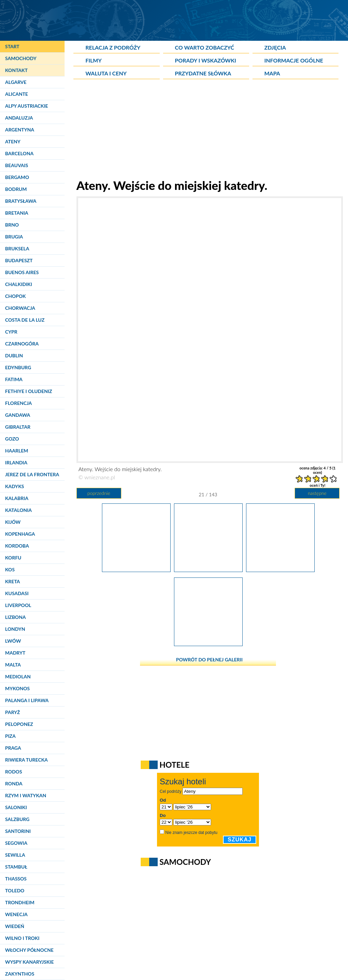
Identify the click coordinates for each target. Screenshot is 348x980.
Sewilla (15, 855)
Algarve (16, 82)
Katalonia (18, 510)
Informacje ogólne (294, 60)
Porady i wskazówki (206, 60)
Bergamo (17, 177)
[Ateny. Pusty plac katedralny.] (136, 570)
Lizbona (15, 617)
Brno (12, 225)
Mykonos (17, 688)
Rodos (14, 772)
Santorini (18, 831)
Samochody (21, 58)
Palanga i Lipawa (27, 700)
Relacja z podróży (113, 47)
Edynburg (18, 367)
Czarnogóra (22, 344)
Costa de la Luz (25, 320)
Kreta (13, 581)
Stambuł (16, 867)
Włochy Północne (29, 950)
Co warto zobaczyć (205, 47)
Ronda (14, 783)
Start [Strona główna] (12, 46)
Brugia (14, 237)
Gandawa (18, 415)
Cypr (11, 332)
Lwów (13, 641)
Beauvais (17, 165)
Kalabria (17, 498)
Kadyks (15, 486)
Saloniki (16, 807)
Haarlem (17, 451)
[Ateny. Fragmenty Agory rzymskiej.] (208, 644)
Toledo (15, 890)
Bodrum (16, 189)
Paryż (13, 712)
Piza (10, 736)
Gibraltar (18, 427)
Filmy (93, 60)
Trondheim (20, 902)
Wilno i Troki (22, 938)
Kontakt (16, 70)
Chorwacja (20, 308)
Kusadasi (17, 593)
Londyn (15, 629)
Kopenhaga (20, 534)
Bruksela (17, 248)
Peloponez (19, 724)
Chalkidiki (19, 284)
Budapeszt (19, 260)
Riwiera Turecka (27, 760)
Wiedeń (15, 926)
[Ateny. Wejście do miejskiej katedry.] (208, 570)
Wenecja (16, 914)
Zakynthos (20, 974)
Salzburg (17, 819)
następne (317, 493)
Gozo (12, 439)
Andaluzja (19, 118)
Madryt (15, 653)
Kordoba (17, 546)
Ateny (13, 141)
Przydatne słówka (203, 73)
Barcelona (19, 153)
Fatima (14, 379)
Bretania (17, 213)
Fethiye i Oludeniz (29, 391)
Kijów (13, 522)
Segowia (16, 843)
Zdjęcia (275, 47)
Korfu (13, 558)
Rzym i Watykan (26, 795)
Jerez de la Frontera (32, 474)
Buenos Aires (22, 272)
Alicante (16, 94)
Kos (10, 569)
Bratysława (21, 201)
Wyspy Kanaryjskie (29, 962)
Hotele (174, 765)
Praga (13, 748)
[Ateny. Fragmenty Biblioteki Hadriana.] (280, 570)
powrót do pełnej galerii (209, 660)
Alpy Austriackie (27, 106)
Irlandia (16, 462)
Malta (13, 665)
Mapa (272, 73)
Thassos (16, 879)
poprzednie (99, 493)
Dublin (14, 355)
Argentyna (20, 130)
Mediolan (18, 676)
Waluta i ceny (106, 73)
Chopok (15, 296)
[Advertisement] (208, 130)
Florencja (19, 403)
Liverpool (18, 605)
